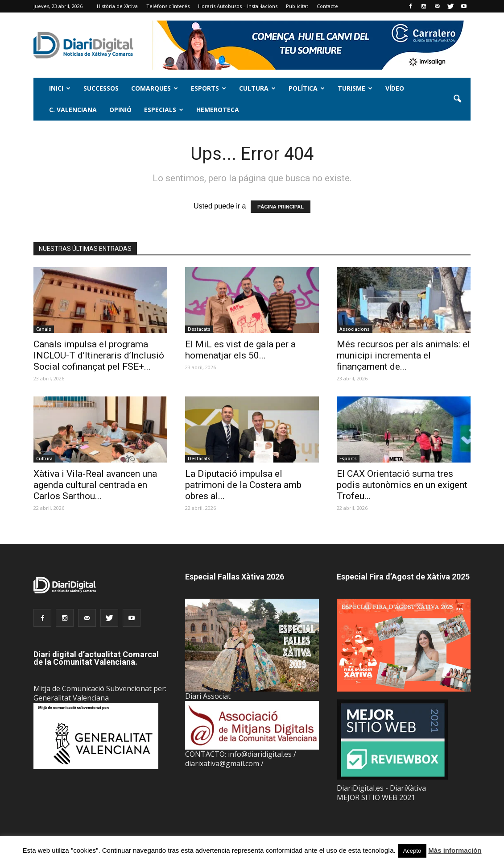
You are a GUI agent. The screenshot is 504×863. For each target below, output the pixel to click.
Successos (101, 88)
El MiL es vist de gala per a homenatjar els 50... (240, 350)
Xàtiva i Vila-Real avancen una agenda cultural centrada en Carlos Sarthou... (95, 485)
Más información (455, 850)
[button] (457, 99)
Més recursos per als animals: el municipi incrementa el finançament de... (403, 355)
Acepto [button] (412, 851)
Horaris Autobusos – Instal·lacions (238, 6)
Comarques (155, 88)
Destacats (199, 329)
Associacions (355, 329)
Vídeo (395, 88)
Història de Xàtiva (117, 6)
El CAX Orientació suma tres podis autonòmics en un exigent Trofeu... (402, 485)
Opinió (120, 110)
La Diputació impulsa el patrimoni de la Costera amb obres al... (243, 485)
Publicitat (297, 6)
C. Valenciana (73, 110)
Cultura (257, 88)
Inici (60, 88)
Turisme (355, 88)
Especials (164, 110)
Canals (44, 329)
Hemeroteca (218, 110)
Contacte (327, 6)
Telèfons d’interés (168, 6)
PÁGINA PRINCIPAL (281, 207)
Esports (209, 88)
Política (307, 88)
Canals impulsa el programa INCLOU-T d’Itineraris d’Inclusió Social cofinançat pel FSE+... (99, 355)
